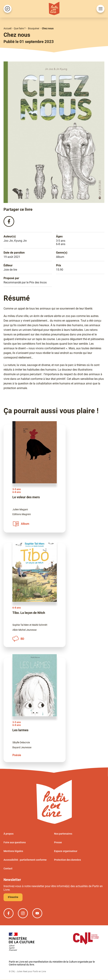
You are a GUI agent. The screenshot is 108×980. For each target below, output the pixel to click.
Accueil (7, 28)
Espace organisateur (66, 851)
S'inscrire (13, 897)
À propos (9, 834)
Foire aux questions (15, 843)
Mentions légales (13, 851)
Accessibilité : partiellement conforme (25, 860)
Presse (58, 843)
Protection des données (67, 860)
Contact (8, 869)
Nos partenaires (63, 834)
